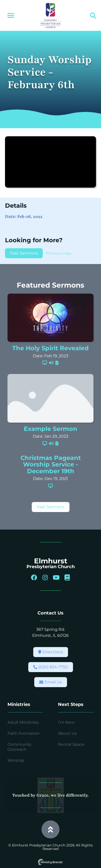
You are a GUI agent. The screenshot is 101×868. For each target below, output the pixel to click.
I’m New (66, 722)
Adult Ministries (23, 722)
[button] (11, 16)
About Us (67, 733)
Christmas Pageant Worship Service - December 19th (51, 464)
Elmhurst (51, 561)
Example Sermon (50, 429)
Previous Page (58, 253)
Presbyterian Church (51, 567)
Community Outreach (19, 747)
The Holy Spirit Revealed (50, 348)
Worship (16, 760)
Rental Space (71, 744)
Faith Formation (24, 733)
